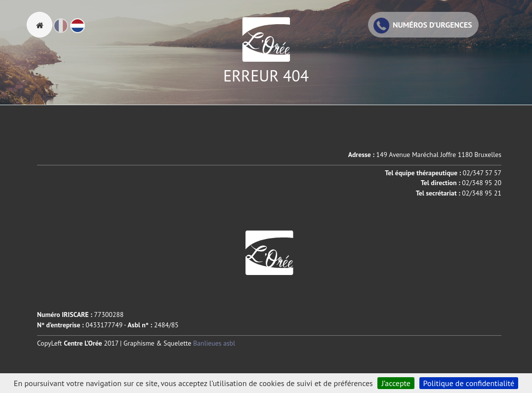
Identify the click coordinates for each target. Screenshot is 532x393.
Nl (84, 30)
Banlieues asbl (214, 343)
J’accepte (396, 383)
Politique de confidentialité (469, 383)
